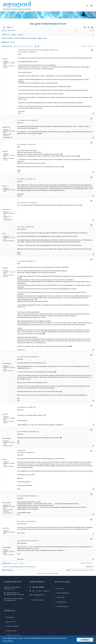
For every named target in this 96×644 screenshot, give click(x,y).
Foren (11, 27)
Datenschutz (60, 598)
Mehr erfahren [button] (8, 641)
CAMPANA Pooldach (12, 627)
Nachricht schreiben (37, 601)
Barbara (4, 459)
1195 (9, 130)
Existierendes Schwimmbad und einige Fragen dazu (23, 38)
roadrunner (5, 528)
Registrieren (21, 30)
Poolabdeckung (61, 603)
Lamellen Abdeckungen (13, 635)
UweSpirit (5, 59)
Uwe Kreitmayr (6, 364)
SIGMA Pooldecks (11, 631)
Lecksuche (21, 450)
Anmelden (12, 30)
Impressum (59, 589)
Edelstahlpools (10, 618)
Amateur (11, 42)
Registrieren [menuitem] (92, 28)
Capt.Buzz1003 (6, 548)
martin (4, 234)
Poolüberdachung (61, 607)
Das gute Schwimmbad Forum (48, 24)
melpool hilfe (6, 127)
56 (8, 236)
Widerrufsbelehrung (62, 594)
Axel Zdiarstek (6, 503)
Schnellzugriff (4, 28)
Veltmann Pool (10, 622)
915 (9, 366)
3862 (9, 505)
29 (8, 531)
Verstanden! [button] (85, 640)
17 (8, 550)
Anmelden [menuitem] (89, 28)
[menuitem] (85, 27)
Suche (5, 30)
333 (9, 188)
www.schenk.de (30, 547)
